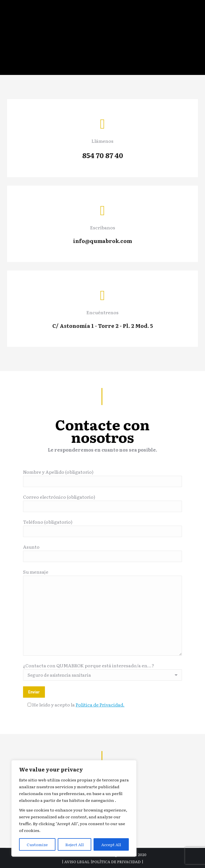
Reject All (75, 844)
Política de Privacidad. (100, 705)
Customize (37, 844)
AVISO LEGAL (77, 862)
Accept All (111, 844)
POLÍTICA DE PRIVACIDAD (116, 862)
